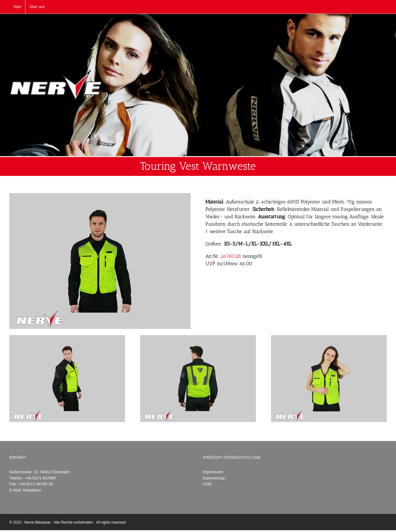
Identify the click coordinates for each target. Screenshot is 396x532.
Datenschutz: (214, 478)
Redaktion (32, 490)
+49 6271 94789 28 (36, 484)
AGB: (207, 484)
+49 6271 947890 (40, 478)
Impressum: (213, 472)
